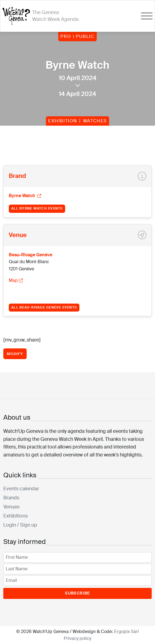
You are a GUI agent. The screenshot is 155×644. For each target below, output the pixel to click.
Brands (11, 498)
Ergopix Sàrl (126, 631)
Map (16, 280)
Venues (11, 507)
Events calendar (21, 489)
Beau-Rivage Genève (31, 255)
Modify (15, 354)
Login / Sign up (20, 525)
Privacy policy (77, 638)
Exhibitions (16, 516)
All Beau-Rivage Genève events (44, 307)
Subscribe (77, 593)
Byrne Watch (25, 196)
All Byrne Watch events (37, 208)
